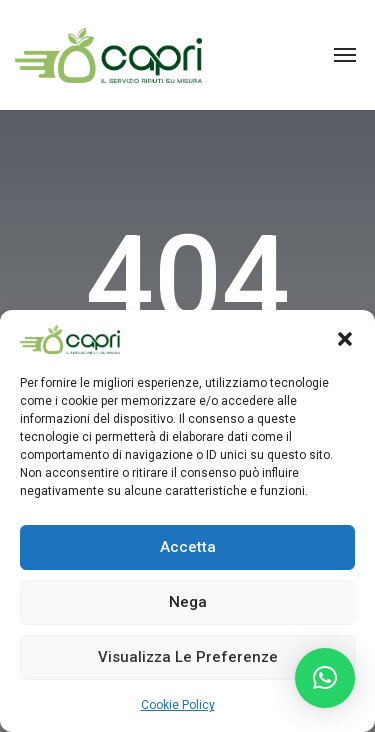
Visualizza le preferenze (188, 657)
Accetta (188, 547)
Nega (188, 602)
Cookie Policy (178, 705)
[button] (345, 339)
